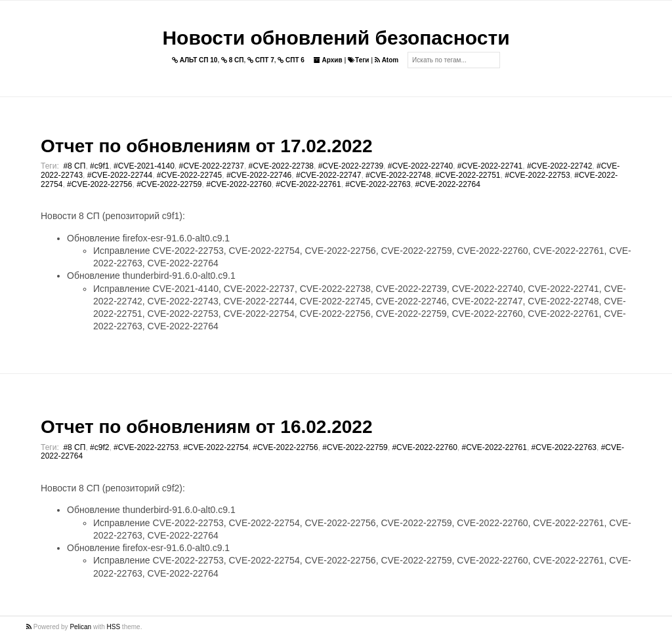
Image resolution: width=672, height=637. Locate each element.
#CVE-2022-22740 (420, 166)
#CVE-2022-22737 (212, 166)
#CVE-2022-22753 (537, 175)
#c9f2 (99, 447)
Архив (328, 60)
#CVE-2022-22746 (259, 175)
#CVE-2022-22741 (490, 166)
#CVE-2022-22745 (189, 175)
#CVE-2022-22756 (99, 184)
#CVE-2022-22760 (239, 184)
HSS (114, 627)
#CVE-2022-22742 (559, 166)
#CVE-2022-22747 (328, 175)
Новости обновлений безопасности (336, 38)
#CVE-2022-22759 (169, 184)
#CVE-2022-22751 (468, 175)
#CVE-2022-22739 (351, 166)
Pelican (80, 627)
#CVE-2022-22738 (281, 166)
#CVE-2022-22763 (378, 184)
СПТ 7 (261, 60)
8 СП (233, 60)
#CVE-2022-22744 (120, 175)
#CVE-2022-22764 (447, 184)
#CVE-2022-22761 (308, 184)
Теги (358, 60)
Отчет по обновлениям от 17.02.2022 (206, 146)
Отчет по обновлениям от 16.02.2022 (206, 427)
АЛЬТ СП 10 (195, 60)
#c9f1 (99, 166)
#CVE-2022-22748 (398, 175)
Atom (387, 60)
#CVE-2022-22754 (216, 447)
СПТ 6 (291, 60)
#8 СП (74, 166)
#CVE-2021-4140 (144, 166)
